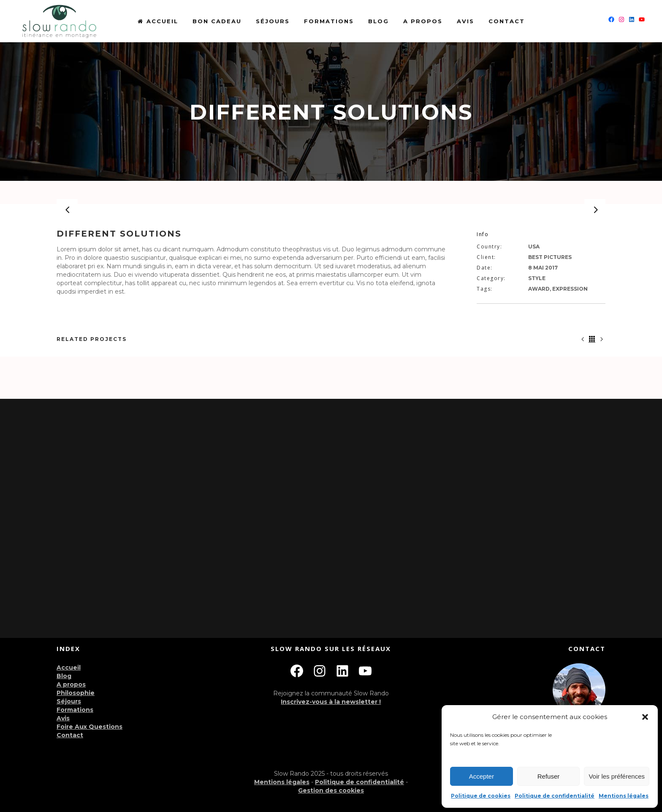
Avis (63, 718)
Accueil (69, 668)
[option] (331, 210)
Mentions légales (624, 796)
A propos (71, 684)
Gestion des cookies (331, 790)
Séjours (69, 701)
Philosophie (76, 693)
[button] (645, 717)
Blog (64, 676)
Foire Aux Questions (90, 727)
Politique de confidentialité (555, 796)
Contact (70, 735)
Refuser (549, 776)
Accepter (482, 776)
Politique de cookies (481, 796)
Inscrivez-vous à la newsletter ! (331, 702)
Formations (75, 710)
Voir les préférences (617, 776)
